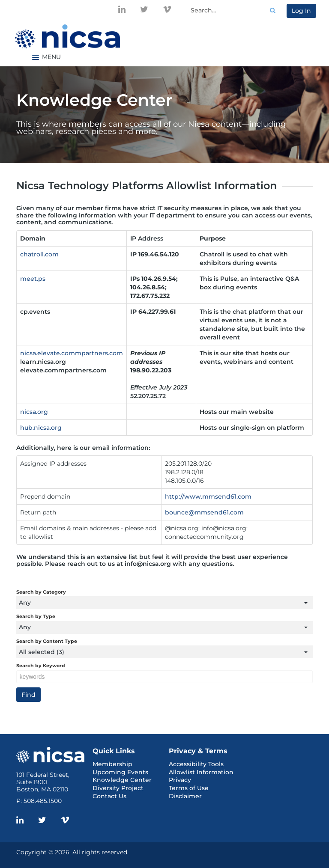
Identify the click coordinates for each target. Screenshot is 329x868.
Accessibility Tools (196, 764)
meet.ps (33, 279)
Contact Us (109, 796)
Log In (301, 11)
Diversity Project (118, 788)
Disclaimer (185, 796)
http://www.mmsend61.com (208, 496)
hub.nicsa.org (41, 428)
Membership (112, 764)
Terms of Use (189, 788)
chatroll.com (39, 254)
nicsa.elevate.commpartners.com (72, 353)
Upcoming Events (120, 772)
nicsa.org (34, 412)
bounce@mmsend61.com (204, 512)
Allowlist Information (201, 772)
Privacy (180, 780)
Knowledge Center (122, 780)
